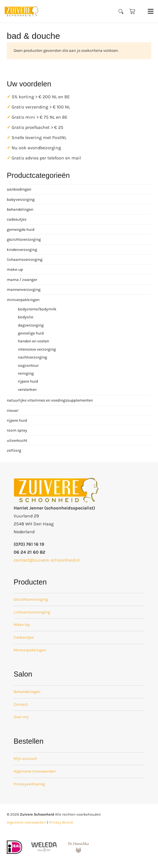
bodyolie (26, 317)
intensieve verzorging (37, 349)
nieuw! (13, 410)
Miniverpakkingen (30, 650)
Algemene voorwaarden (27, 822)
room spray (17, 430)
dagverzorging (31, 325)
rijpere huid (28, 381)
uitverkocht (17, 441)
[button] (121, 11)
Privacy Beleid (61, 822)
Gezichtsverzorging (31, 599)
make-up (15, 269)
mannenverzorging (24, 290)
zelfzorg (14, 450)
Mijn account (25, 759)
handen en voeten (33, 341)
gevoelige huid (31, 333)
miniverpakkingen (23, 300)
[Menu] (151, 11)
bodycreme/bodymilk (37, 309)
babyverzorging (21, 200)
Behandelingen (27, 692)
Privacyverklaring (29, 784)
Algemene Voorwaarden (35, 771)
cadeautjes (17, 219)
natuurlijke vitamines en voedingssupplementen (50, 400)
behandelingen (20, 209)
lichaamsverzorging (25, 260)
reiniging (26, 373)
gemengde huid (21, 230)
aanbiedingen (19, 189)
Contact (21, 704)
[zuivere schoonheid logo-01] (22, 11)
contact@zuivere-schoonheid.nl (47, 560)
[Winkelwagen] (132, 11)
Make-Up (22, 625)
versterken (27, 390)
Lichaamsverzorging (32, 612)
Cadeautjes (24, 637)
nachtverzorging (32, 357)
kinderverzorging (22, 250)
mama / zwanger (22, 280)
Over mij (21, 717)
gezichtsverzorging (24, 239)
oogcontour (28, 365)
